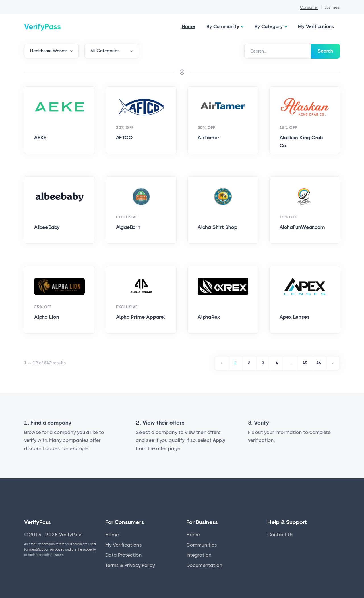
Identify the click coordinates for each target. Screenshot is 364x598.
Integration (199, 555)
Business (332, 7)
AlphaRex (209, 317)
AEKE (40, 138)
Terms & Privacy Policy (130, 565)
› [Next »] (333, 363)
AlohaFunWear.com (302, 227)
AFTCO (124, 138)
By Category (269, 26)
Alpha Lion (47, 317)
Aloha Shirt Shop (218, 227)
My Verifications (316, 26)
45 (305, 363)
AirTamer (208, 138)
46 (319, 363)
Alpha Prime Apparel (140, 317)
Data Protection (124, 555)
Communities (202, 545)
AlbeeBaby (47, 227)
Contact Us (280, 535)
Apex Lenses (295, 317)
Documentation (204, 565)
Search (325, 51)
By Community (223, 26)
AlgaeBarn (128, 227)
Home (188, 26)
